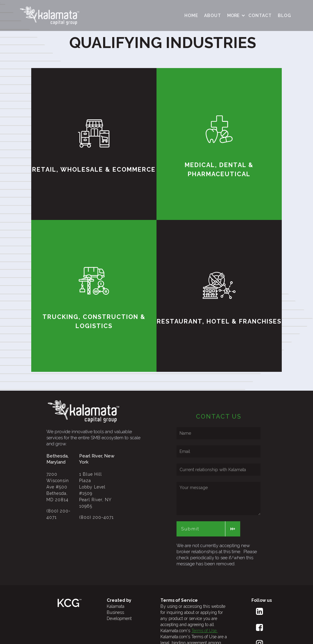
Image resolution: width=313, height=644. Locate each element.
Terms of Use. (204, 631)
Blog (284, 15)
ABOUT (213, 15)
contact (260, 15)
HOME (191, 15)
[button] (235, 15)
